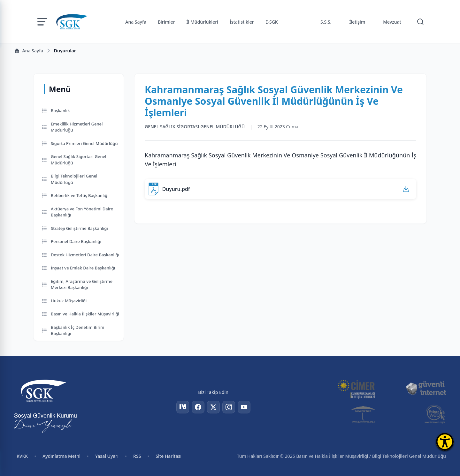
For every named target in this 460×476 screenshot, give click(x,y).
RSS (137, 456)
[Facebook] (198, 407)
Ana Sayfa (136, 22)
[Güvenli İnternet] (426, 389)
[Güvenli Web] (364, 414)
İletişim (357, 22)
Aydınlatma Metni (61, 456)
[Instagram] (229, 407)
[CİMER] (356, 389)
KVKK (22, 456)
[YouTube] (244, 407)
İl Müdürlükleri (202, 22)
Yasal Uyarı (107, 456)
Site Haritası (169, 456)
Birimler (166, 22)
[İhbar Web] (435, 414)
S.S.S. (326, 22)
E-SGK (272, 22)
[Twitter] (213, 407)
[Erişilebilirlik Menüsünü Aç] (445, 442)
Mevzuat (392, 22)
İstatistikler (242, 22)
